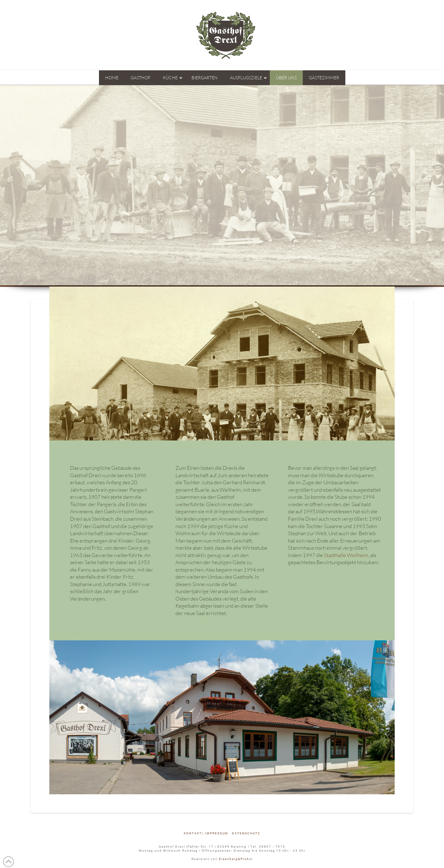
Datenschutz (246, 833)
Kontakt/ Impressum (206, 833)
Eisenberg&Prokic (236, 859)
